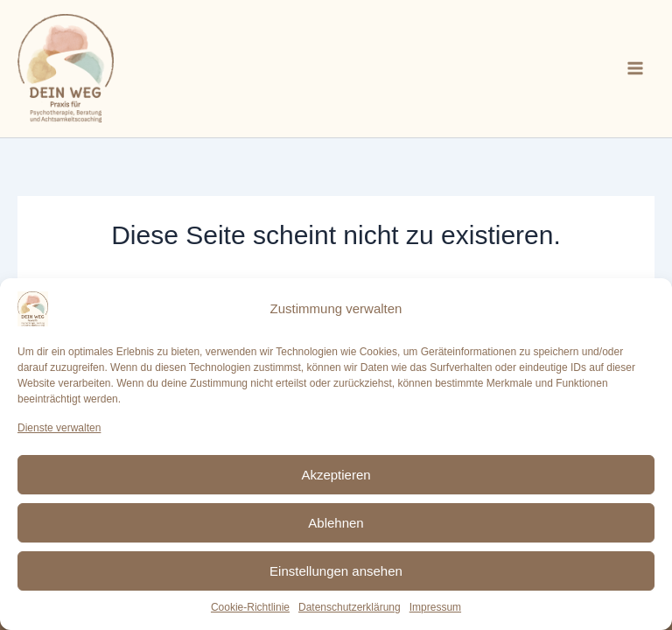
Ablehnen (336, 523)
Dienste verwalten (59, 428)
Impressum (435, 607)
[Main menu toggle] (635, 69)
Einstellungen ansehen (336, 571)
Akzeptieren (336, 475)
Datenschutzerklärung (350, 607)
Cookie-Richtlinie (250, 607)
